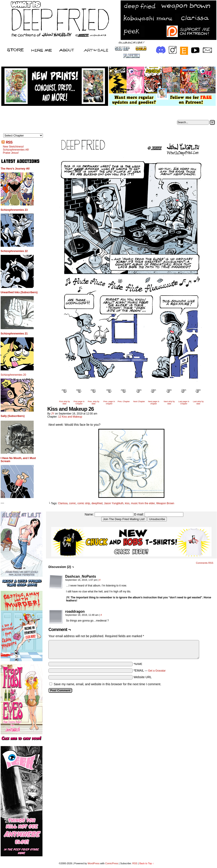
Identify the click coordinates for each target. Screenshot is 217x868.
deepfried (97, 503)
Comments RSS (205, 563)
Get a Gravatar (157, 671)
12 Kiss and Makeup (70, 417)
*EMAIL (150, 670)
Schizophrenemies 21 (14, 334)
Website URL (143, 677)
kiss (127, 503)
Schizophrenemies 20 (13, 375)
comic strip (84, 503)
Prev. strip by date (94, 403)
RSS (9, 142)
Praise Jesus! (11, 153)
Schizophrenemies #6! (16, 150)
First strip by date (64, 403)
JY (53, 414)
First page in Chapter (79, 403)
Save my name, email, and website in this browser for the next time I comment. (108, 684)
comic (73, 503)
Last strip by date (198, 403)
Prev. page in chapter (109, 403)
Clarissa (63, 503)
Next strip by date (169, 403)
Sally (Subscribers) (13, 416)
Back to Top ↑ (147, 863)
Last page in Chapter (184, 403)
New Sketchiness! (13, 147)
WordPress (94, 863)
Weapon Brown (165, 503)
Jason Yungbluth (114, 503)
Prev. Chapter (124, 401)
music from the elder (143, 503)
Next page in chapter (154, 403)
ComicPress (112, 863)
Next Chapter (139, 401)
